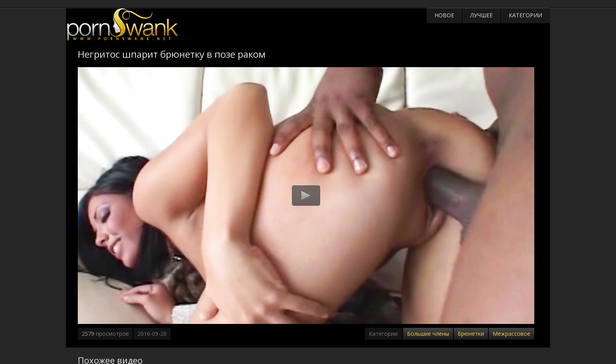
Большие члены (428, 334)
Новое (444, 15)
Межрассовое (511, 334)
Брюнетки (471, 334)
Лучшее (481, 15)
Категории (525, 15)
